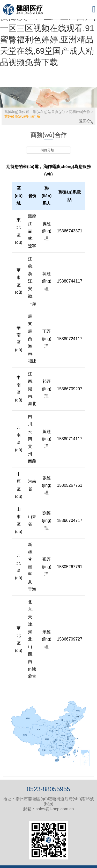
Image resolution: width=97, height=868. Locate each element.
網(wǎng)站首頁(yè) (49, 112)
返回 (86, 121)
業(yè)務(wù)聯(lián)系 (22, 116)
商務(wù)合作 (80, 112)
